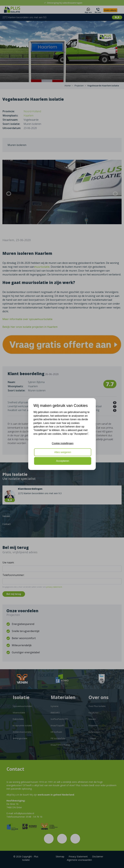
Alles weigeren (63, 452)
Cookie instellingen (63, 443)
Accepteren (63, 461)
